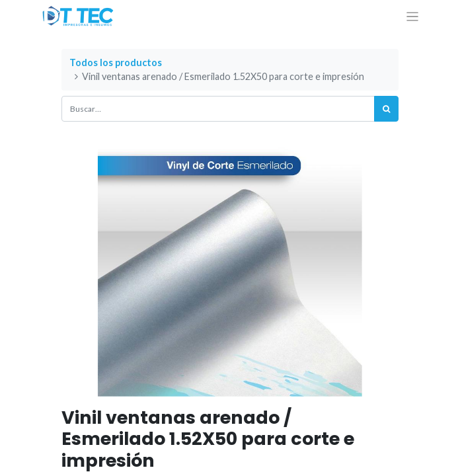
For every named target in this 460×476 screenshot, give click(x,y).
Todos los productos (116, 62)
